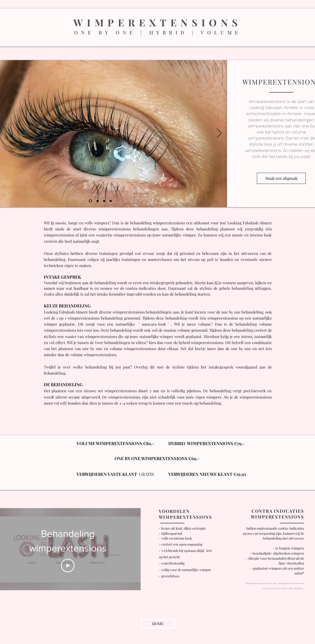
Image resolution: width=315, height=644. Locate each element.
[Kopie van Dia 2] (104, 201)
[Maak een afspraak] (281, 178)
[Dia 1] (90, 201)
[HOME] (158, 624)
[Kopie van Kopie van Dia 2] (111, 201)
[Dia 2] (98, 201)
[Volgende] (219, 134)
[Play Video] (68, 565)
